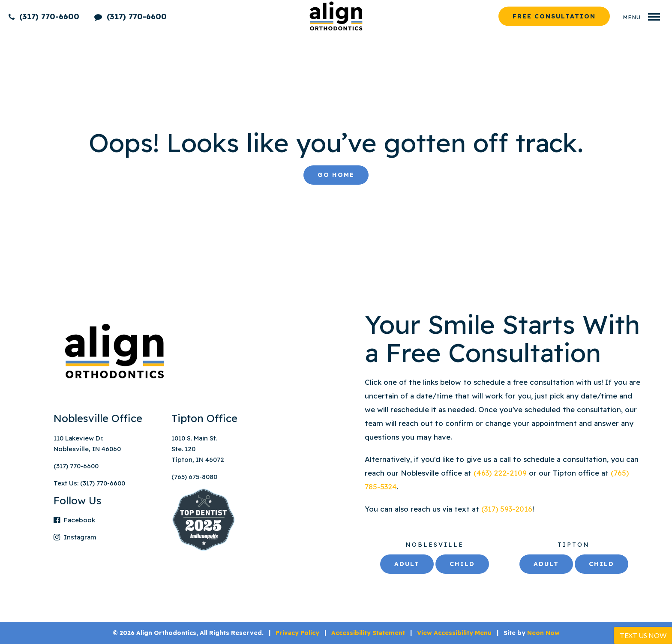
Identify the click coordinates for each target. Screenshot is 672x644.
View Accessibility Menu (454, 633)
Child (462, 564)
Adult (407, 564)
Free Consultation (554, 16)
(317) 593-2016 (507, 509)
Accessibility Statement (368, 633)
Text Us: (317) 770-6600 (89, 483)
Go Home (336, 175)
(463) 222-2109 (501, 473)
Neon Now (543, 633)
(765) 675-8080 (194, 477)
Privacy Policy (297, 633)
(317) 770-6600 (44, 16)
